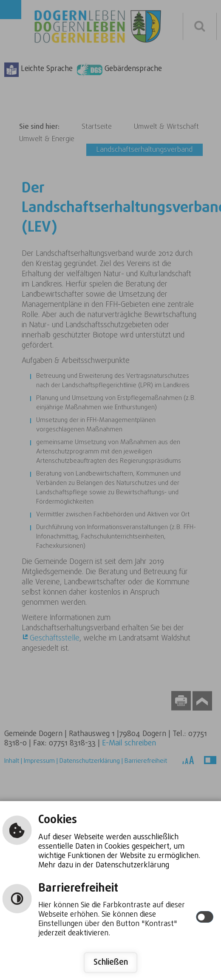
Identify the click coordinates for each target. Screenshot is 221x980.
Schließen (111, 962)
